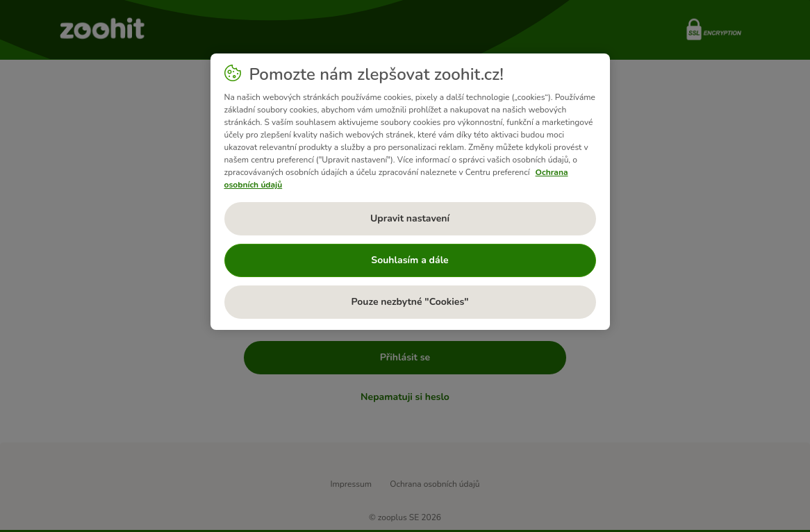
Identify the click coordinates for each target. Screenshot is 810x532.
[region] (410, 192)
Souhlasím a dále (410, 260)
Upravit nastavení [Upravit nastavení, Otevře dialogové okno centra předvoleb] (410, 218)
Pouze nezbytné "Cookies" (410, 302)
